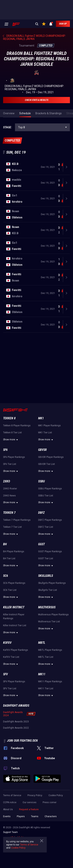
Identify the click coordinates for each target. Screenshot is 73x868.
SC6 (6, 576)
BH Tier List (9, 558)
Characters (51, 816)
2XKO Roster (10, 489)
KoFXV (7, 643)
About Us (8, 809)
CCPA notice (10, 802)
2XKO (7, 481)
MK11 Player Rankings (50, 682)
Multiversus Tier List (49, 622)
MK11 (42, 674)
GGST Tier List (46, 558)
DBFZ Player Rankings (50, 520)
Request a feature (29, 809)
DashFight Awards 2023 (16, 722)
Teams (35, 816)
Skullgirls (46, 576)
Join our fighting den (22, 741)
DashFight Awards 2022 (16, 728)
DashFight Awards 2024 (13, 714)
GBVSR (42, 450)
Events (7, 816)
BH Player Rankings (14, 551)
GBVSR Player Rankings (51, 457)
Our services (29, 802)
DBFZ (41, 513)
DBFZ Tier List (46, 527)
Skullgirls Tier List (48, 590)
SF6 (5, 450)
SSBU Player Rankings (50, 489)
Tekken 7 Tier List (12, 527)
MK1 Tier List (45, 433)
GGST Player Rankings (50, 551)
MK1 (41, 418)
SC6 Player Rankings (14, 583)
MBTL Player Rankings (50, 650)
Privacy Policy (35, 795)
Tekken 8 (9, 418)
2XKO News (9, 496)
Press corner (50, 802)
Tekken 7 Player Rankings (17, 520)
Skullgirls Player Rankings (52, 583)
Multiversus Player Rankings (53, 615)
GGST (41, 544)
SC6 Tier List (10, 590)
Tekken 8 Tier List (12, 433)
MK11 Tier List (46, 689)
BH (5, 544)
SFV (5, 674)
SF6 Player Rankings (14, 457)
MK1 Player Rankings (49, 426)
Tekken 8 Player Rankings (17, 426)
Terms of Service (12, 795)
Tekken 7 (9, 513)
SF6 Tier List (10, 464)
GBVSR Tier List (47, 464)
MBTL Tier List (46, 657)
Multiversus (47, 607)
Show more (11, 440)
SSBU (41, 481)
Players (21, 816)
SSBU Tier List (46, 496)
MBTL (42, 643)
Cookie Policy (56, 795)
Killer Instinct (14, 607)
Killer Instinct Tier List (15, 625)
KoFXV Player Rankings (16, 650)
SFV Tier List (10, 689)
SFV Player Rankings (14, 682)
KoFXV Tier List (11, 657)
